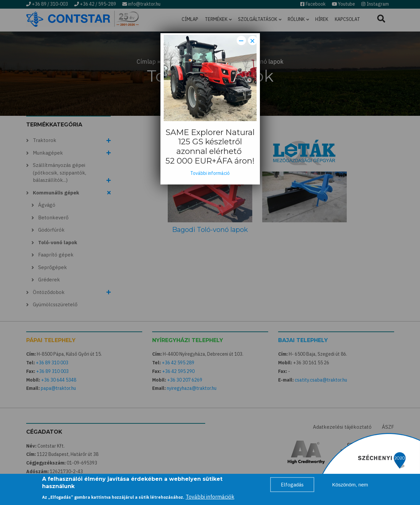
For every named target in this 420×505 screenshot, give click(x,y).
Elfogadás (292, 485)
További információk (210, 497)
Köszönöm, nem (350, 485)
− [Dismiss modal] (241, 40)
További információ (210, 173)
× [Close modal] (252, 40)
